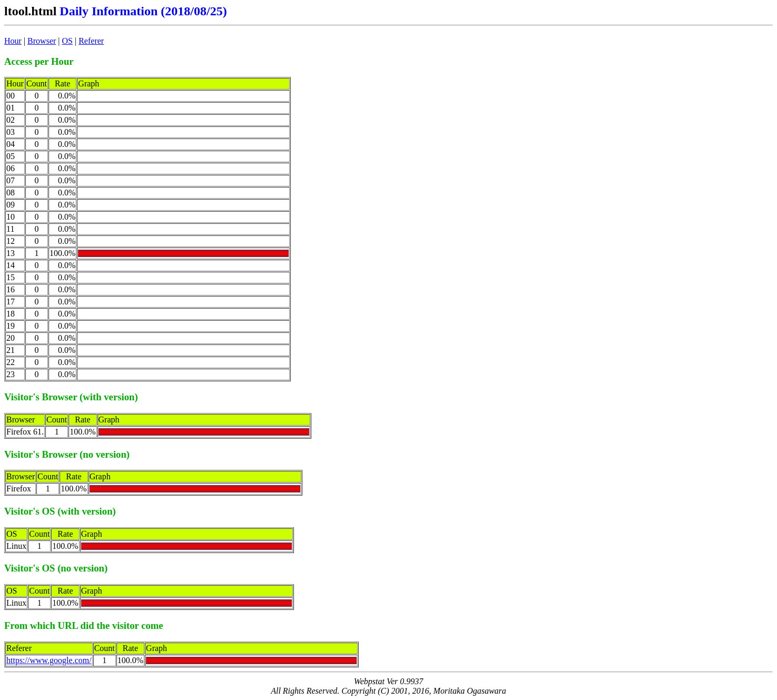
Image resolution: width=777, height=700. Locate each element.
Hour (13, 41)
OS (67, 41)
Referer (91, 41)
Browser (42, 41)
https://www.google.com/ (49, 660)
